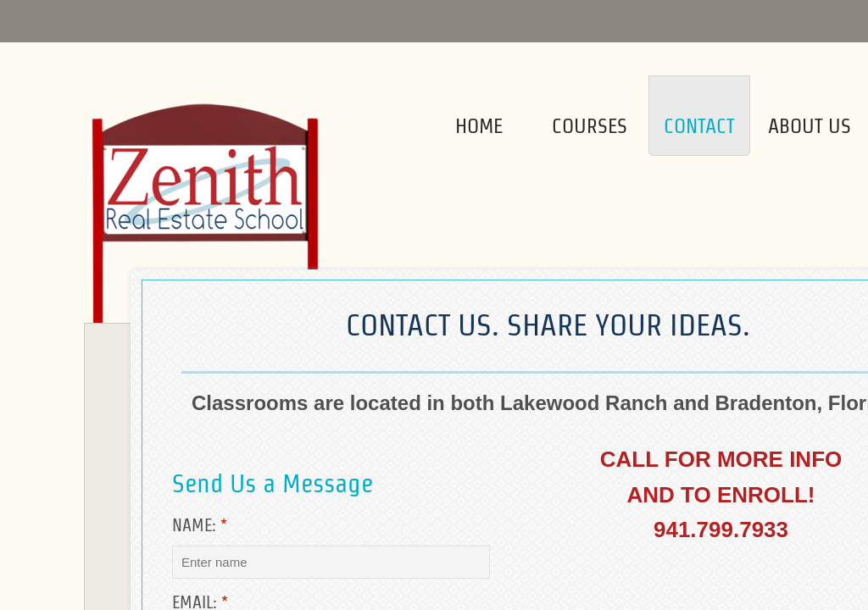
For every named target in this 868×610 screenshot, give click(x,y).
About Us (810, 126)
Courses (590, 126)
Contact (699, 126)
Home (479, 126)
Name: (200, 525)
